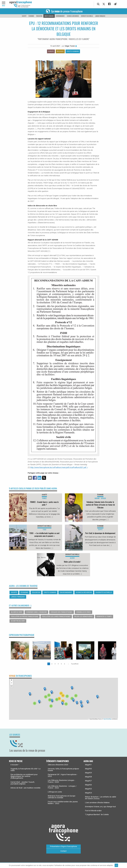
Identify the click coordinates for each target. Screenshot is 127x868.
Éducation (39, 16)
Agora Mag (88, 761)
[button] (39, 702)
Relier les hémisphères (83, 617)
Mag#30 (88, 769)
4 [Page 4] (58, 664)
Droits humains (49, 16)
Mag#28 (88, 777)
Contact (63, 851)
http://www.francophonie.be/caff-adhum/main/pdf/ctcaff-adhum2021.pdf (58, 467)
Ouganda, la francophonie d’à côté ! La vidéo (25, 770)
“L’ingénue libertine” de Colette (97, 814)
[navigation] (4, 4)
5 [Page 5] (61, 664)
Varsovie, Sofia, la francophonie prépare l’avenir (63, 770)
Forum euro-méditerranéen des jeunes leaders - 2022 (63, 803)
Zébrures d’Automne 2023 (58, 765)
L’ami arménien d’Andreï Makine (97, 803)
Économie (31, 16)
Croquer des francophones (61, 612)
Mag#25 (88, 789)
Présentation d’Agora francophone (63, 846)
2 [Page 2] (52, 664)
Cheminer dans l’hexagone (36, 612)
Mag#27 (88, 781)
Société (24, 16)
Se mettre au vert (18, 621)
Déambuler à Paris (83, 612)
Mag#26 (88, 785)
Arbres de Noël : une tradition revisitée (25, 788)
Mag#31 (88, 765)
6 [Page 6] (65, 664)
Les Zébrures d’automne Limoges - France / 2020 (61, 781)
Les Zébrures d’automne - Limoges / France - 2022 (62, 787)
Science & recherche (73, 16)
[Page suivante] (68, 664)
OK (116, 865)
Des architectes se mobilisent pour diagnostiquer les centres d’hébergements (24, 776)
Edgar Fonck (71, 46)
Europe (51, 51)
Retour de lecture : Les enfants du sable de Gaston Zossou (101, 798)
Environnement (60, 16)
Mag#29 (88, 773)
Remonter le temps (104, 617)
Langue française (100, 16)
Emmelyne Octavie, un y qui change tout (100, 807)
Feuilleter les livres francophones (56, 617)
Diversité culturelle (87, 16)
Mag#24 (88, 793)
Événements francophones (58, 761)
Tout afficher (75, 664)
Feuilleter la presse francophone (25, 617)
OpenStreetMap (107, 719)
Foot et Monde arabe (93, 811)
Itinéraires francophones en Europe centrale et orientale (61, 797)
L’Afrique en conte (55, 792)
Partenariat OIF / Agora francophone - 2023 (63, 775)
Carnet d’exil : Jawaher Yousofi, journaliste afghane (23, 783)
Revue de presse (16, 761)
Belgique (60, 51)
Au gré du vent (17, 612)
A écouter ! (15, 765)
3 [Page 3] (55, 664)
